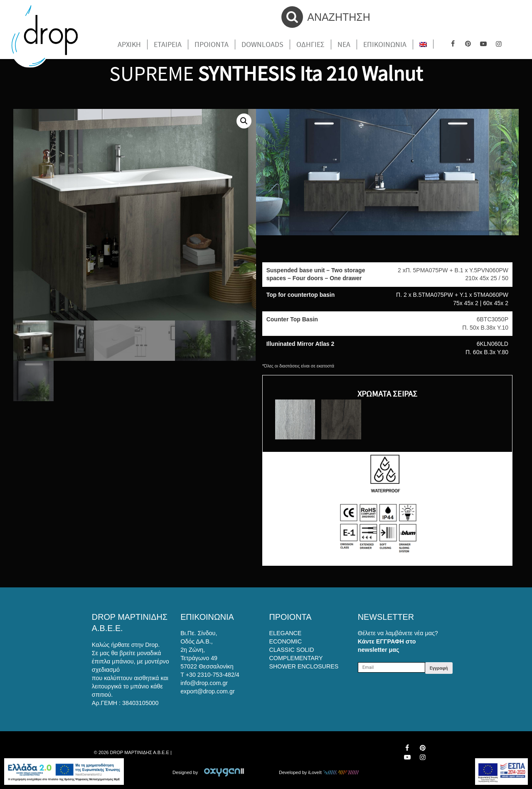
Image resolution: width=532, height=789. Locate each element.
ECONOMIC (286, 641)
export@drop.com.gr (208, 691)
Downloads (262, 44)
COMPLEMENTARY (296, 658)
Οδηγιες (310, 44)
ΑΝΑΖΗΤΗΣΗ (326, 17)
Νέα (344, 44)
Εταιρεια (168, 44)
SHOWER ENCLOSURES (304, 666)
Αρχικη (129, 44)
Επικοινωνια (385, 44)
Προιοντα (212, 44)
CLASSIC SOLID (292, 650)
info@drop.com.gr (204, 683)
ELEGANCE (286, 633)
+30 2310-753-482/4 (213, 675)
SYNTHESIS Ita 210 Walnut (310, 73)
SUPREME (151, 73)
